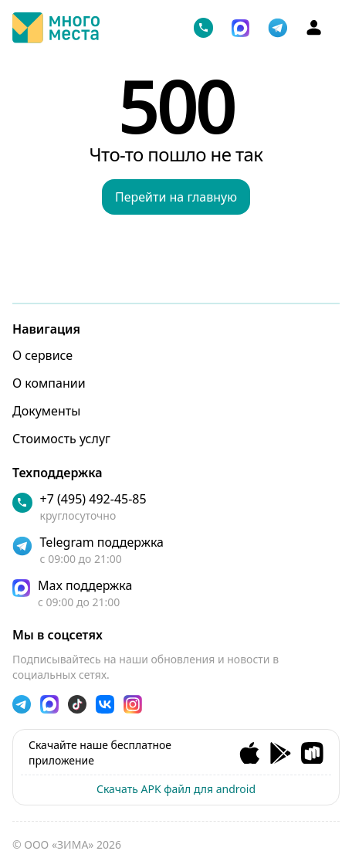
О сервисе (42, 355)
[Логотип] (56, 28)
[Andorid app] (281, 753)
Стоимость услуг (61, 439)
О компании (49, 383)
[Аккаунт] (314, 27)
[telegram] (278, 28)
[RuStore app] (312, 753)
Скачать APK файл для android (176, 789)
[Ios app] (250, 753)
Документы (46, 411)
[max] (176, 593)
